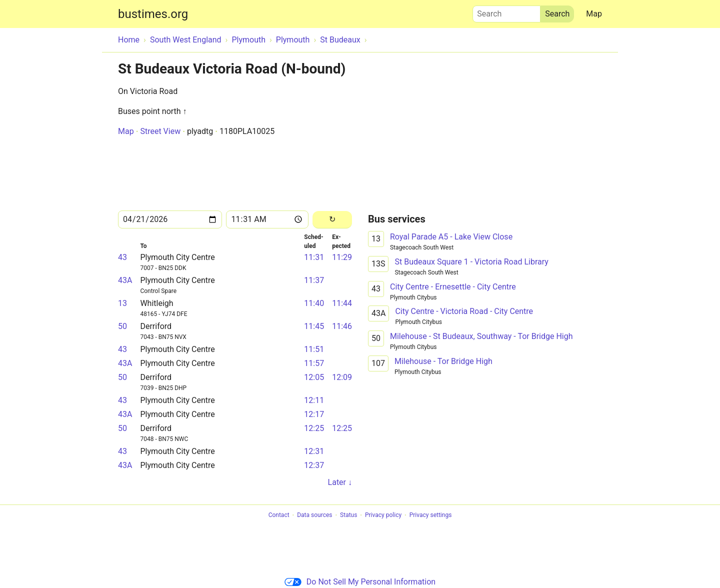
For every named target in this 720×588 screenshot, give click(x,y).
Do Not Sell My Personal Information (360, 582)
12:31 (314, 451)
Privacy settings (431, 515)
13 (122, 303)
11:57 (314, 363)
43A (125, 280)
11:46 (342, 326)
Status (348, 515)
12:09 (342, 377)
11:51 (314, 349)
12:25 (314, 428)
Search (506, 11)
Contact (279, 515)
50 (122, 326)
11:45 (314, 326)
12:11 (314, 400)
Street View (160, 131)
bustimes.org (153, 14)
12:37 (314, 465)
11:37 (314, 280)
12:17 (314, 414)
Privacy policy (383, 515)
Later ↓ (340, 482)
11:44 (342, 303)
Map (594, 14)
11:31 (314, 257)
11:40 (314, 303)
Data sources (314, 515)
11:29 (342, 257)
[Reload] (332, 220)
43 (122, 257)
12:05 (314, 377)
